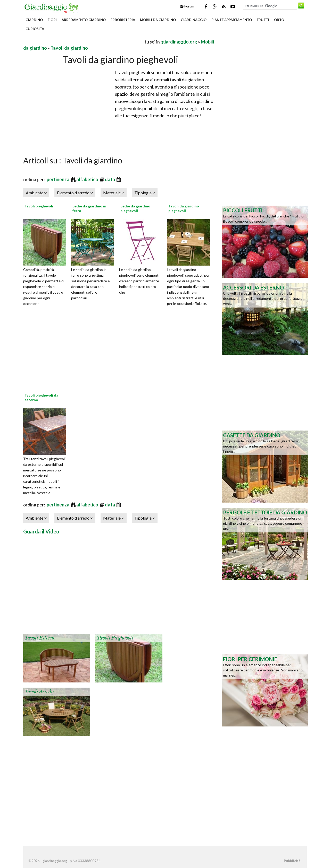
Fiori (52, 20)
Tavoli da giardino (69, 48)
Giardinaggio (194, 20)
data (110, 179)
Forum (187, 6)
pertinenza (58, 179)
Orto (279, 20)
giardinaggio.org (180, 42)
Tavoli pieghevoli (39, 206)
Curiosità (35, 29)
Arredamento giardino (84, 20)
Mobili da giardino (158, 20)
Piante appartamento (232, 20)
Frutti (263, 20)
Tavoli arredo (39, 692)
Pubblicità (292, 861)
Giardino (34, 20)
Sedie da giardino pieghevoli (135, 208)
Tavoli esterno (40, 638)
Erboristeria (123, 20)
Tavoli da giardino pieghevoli (184, 208)
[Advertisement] (84, 42)
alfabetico (88, 179)
